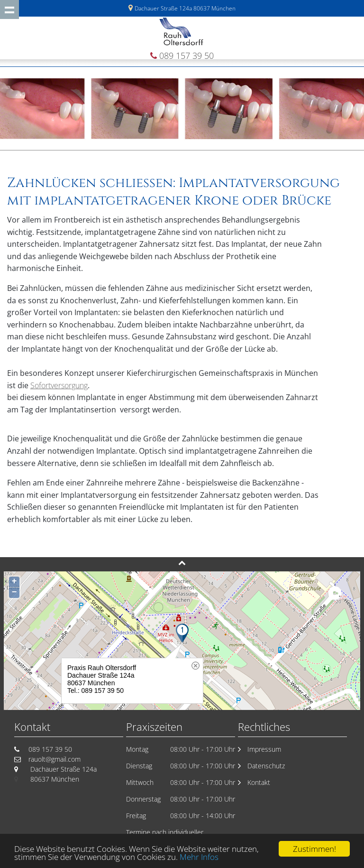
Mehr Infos (199, 858)
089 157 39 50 (187, 56)
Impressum (264, 749)
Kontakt (259, 782)
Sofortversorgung (59, 385)
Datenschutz (266, 766)
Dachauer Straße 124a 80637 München (185, 8)
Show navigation (9, 9)
